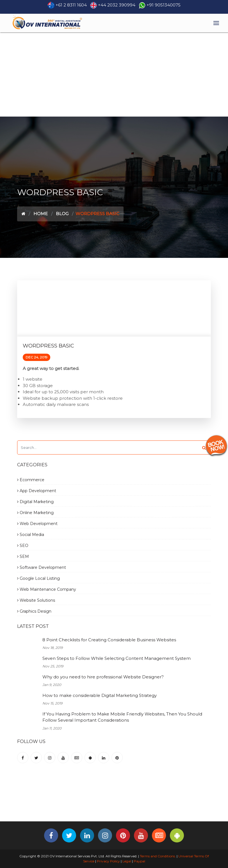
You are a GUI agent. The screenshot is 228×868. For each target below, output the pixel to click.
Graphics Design (34, 611)
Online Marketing (35, 513)
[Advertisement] (114, 74)
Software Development (42, 567)
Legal (127, 861)
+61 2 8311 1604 (71, 5)
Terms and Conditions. (157, 856)
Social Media (31, 535)
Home (41, 214)
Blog (62, 214)
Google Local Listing (38, 578)
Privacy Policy (108, 861)
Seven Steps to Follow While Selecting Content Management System (117, 658)
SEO (23, 546)
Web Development (37, 524)
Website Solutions (36, 600)
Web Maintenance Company (47, 589)
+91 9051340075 (164, 5)
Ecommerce (31, 480)
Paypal (139, 861)
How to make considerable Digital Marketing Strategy (100, 695)
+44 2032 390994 (117, 5)
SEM (23, 556)
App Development (37, 491)
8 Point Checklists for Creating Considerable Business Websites (109, 640)
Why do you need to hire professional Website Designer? (103, 677)
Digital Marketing (35, 502)
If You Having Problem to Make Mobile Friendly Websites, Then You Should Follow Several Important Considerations (122, 717)
